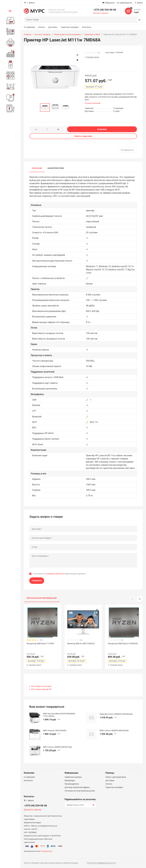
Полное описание (93, 103)
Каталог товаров (42, 34)
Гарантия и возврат (70, 27)
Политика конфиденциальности (101, 863)
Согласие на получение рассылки (80, 791)
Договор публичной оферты (77, 787)
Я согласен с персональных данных (59, 574)
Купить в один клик (83, 136)
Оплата (42, 27)
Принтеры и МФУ (92, 34)
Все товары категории (41, 686)
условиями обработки (54, 574)
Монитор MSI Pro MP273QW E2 (81, 644)
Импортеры (70, 780)
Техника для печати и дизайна (67, 34)
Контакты (87, 27)
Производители (72, 784)
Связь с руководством (116, 777)
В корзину (102, 129)
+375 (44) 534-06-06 (105, 10)
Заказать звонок (101, 13)
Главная (27, 34)
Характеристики (56, 168)
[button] (140, 599)
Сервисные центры (73, 777)
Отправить (37, 581)
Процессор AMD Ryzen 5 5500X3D (123, 644)
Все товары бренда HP (41, 689)
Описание (37, 168)
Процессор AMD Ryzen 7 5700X (40, 644)
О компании (29, 27)
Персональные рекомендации (42, 598)
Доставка (53, 27)
